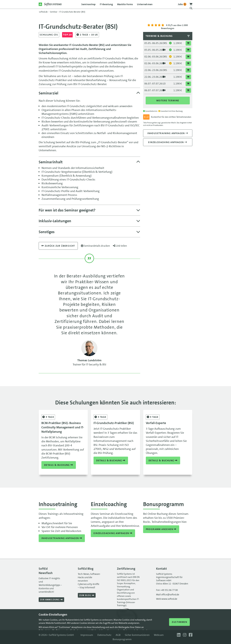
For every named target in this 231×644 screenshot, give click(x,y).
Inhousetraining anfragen (168, 133)
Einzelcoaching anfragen (168, 142)
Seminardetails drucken (95, 246)
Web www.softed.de (167, 599)
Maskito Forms (125, 4)
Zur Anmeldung (51, 600)
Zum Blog (87, 595)
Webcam (159, 635)
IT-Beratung (106, 4)
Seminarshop (88, 4)
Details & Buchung (59, 465)
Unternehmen (145, 4)
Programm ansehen (161, 529)
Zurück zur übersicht (58, 246)
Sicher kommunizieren (137, 635)
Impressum (87, 635)
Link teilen (120, 246)
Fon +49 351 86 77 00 (167, 590)
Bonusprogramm (122, 639)
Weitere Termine (168, 101)
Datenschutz (104, 635)
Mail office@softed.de (168, 595)
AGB (118, 635)
